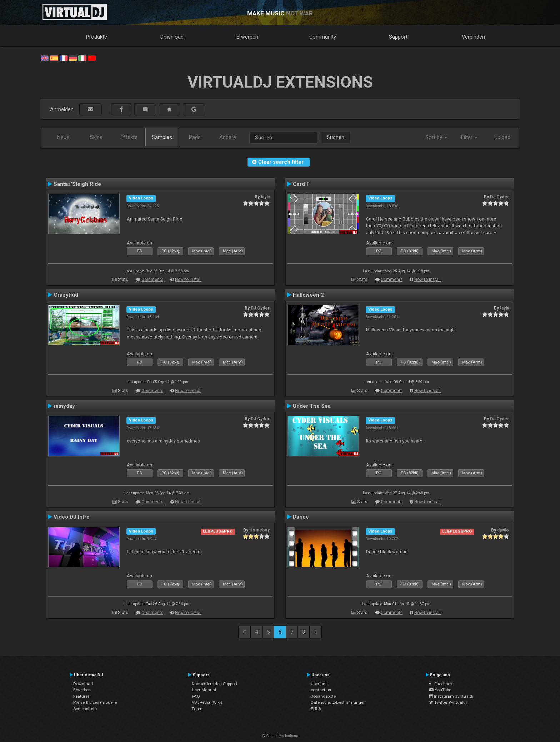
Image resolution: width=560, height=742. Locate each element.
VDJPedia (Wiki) (207, 702)
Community (323, 37)
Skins (96, 137)
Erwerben (247, 37)
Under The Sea (312, 406)
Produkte (97, 37)
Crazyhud (66, 295)
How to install (188, 280)
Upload (502, 137)
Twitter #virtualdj (448, 702)
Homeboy (259, 530)
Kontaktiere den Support (215, 684)
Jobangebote (323, 696)
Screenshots (85, 709)
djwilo (503, 530)
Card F (301, 184)
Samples (162, 137)
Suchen (336, 137)
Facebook (441, 684)
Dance (301, 517)
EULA (316, 709)
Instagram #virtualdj (451, 696)
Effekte (129, 137)
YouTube (440, 690)
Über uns (319, 684)
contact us (321, 690)
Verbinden (473, 37)
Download (172, 37)
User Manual (204, 690)
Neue (63, 137)
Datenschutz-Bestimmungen (338, 702)
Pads (195, 137)
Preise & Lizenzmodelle (95, 702)
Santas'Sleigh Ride (77, 184)
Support (398, 37)
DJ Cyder (499, 197)
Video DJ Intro (72, 517)
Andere (228, 137)
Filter (469, 137)
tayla (265, 197)
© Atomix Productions (280, 736)
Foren (197, 709)
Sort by (436, 137)
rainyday (64, 406)
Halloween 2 (308, 295)
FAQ (196, 696)
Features (81, 696)
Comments (152, 280)
